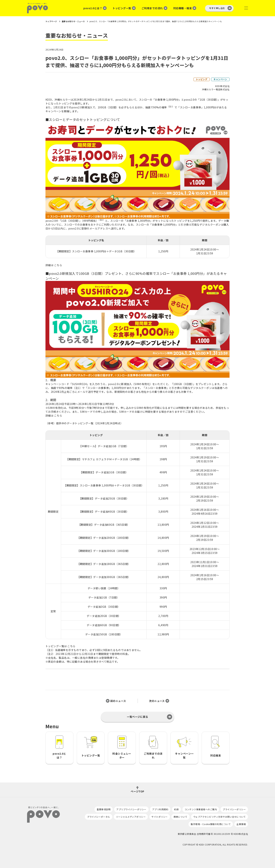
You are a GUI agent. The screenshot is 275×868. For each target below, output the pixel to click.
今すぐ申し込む (217, 8)
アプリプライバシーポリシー (131, 809)
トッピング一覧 (122, 8)
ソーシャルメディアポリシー (131, 817)
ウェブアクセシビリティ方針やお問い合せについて (220, 817)
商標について (180, 817)
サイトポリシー (159, 817)
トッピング (202, 79)
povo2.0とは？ (93, 8)
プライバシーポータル (99, 817)
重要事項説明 (104, 809)
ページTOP (137, 791)
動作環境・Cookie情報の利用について (211, 824)
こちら (58, 265)
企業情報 (241, 824)
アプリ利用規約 (160, 809)
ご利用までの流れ (152, 8)
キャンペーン (220, 79)
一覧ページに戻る (137, 717)
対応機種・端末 (183, 8)
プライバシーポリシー (234, 809)
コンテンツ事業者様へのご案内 (201, 809)
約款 (176, 809)
